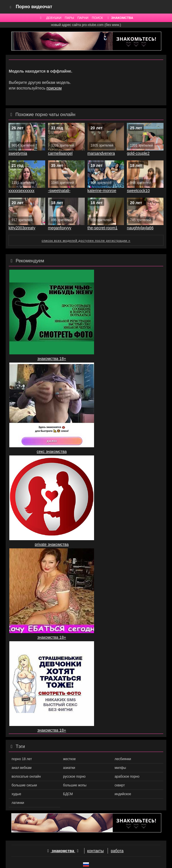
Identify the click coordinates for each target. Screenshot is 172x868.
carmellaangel (60, 153)
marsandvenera (101, 153)
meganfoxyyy (60, 228)
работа (117, 851)
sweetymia (18, 153)
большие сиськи (24, 785)
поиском (54, 88)
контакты (96, 851)
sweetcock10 (138, 191)
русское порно (74, 777)
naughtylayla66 (140, 228)
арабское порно (127, 777)
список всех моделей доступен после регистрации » (86, 241)
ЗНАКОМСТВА (120, 18)
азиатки (69, 768)
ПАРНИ (83, 18)
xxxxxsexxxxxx (21, 191)
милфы (120, 768)
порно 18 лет (22, 759)
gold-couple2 (138, 153)
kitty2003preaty (22, 228)
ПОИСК (97, 18)
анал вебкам (21, 768)
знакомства (63, 851)
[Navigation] (11, 7)
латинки (18, 803)
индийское (123, 794)
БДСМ (68, 794)
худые (16, 794)
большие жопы (75, 785)
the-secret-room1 (103, 228)
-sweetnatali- (59, 191)
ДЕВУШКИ (54, 18)
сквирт (120, 785)
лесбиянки (123, 759)
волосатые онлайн (26, 777)
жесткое (69, 759)
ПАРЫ (69, 18)
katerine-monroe (102, 191)
